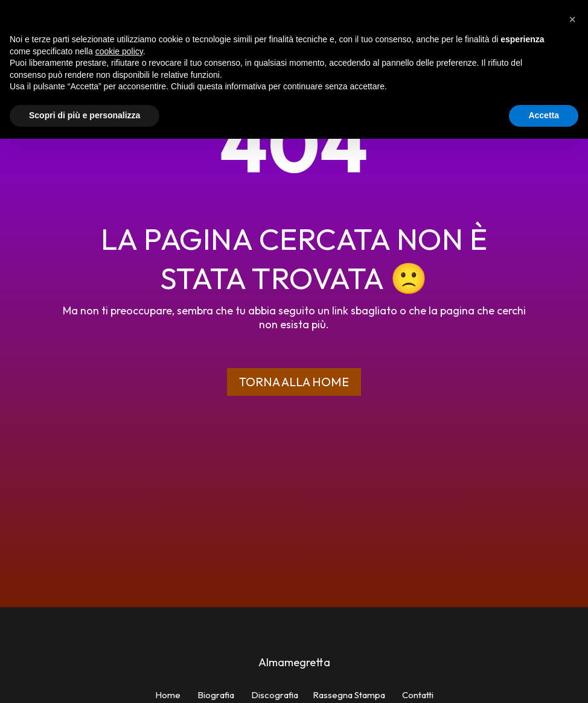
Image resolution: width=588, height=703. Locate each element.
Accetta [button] (544, 115)
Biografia (216, 695)
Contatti (418, 695)
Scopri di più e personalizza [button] (85, 115)
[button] (572, 19)
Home (168, 695)
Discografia (275, 695)
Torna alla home (294, 382)
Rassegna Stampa (349, 695)
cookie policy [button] (119, 51)
